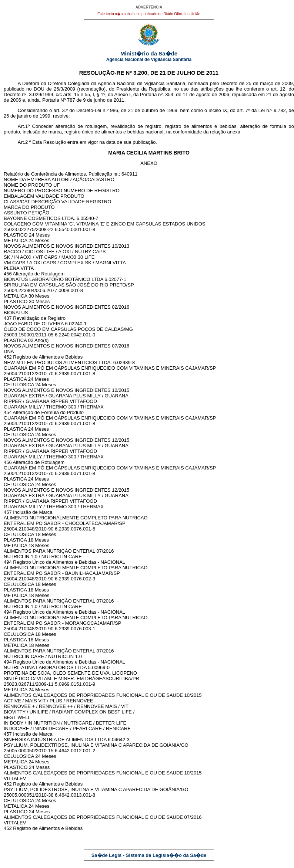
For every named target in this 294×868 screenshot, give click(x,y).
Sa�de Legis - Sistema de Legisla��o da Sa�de (149, 855)
